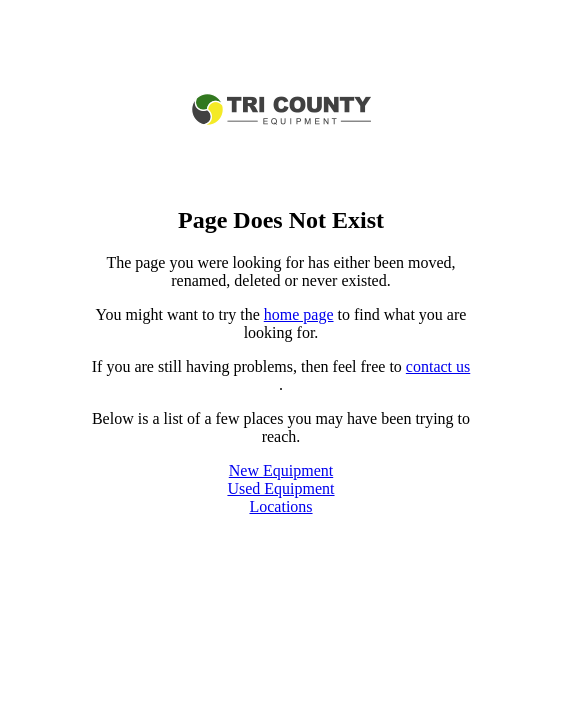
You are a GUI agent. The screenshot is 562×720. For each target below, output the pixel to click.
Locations (280, 506)
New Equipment (281, 470)
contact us (438, 366)
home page (299, 314)
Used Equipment (280, 488)
